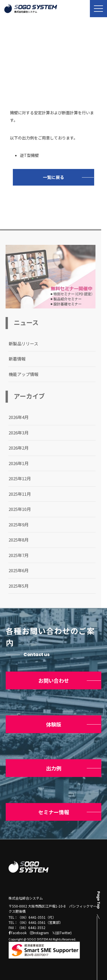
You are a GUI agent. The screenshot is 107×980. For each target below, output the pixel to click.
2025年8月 (16, 540)
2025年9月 (16, 525)
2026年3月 (16, 433)
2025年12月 (17, 478)
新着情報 (14, 359)
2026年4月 (16, 417)
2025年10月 (17, 509)
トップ (14, 67)
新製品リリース (21, 344)
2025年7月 (16, 555)
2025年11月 (17, 494)
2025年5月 (16, 586)
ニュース (36, 67)
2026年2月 (16, 448)
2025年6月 (16, 570)
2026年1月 (16, 463)
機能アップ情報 (21, 374)
